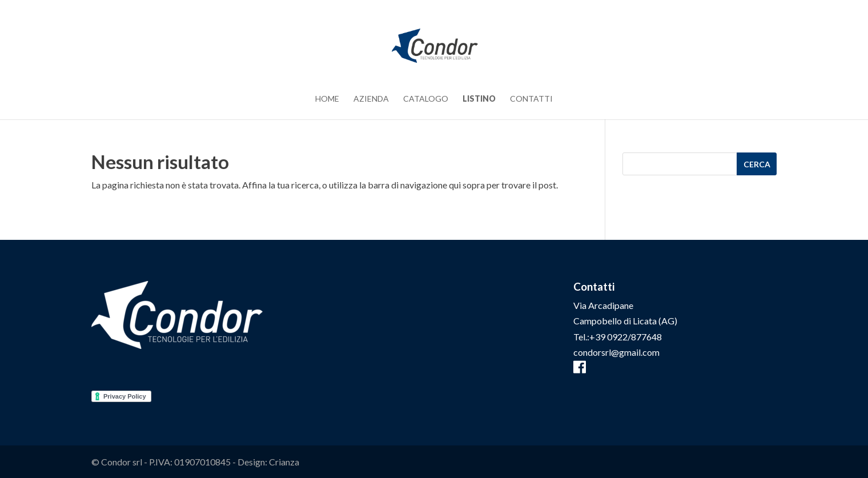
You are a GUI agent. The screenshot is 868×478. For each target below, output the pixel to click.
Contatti (531, 99)
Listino (479, 99)
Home (327, 99)
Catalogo (426, 99)
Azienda (371, 99)
